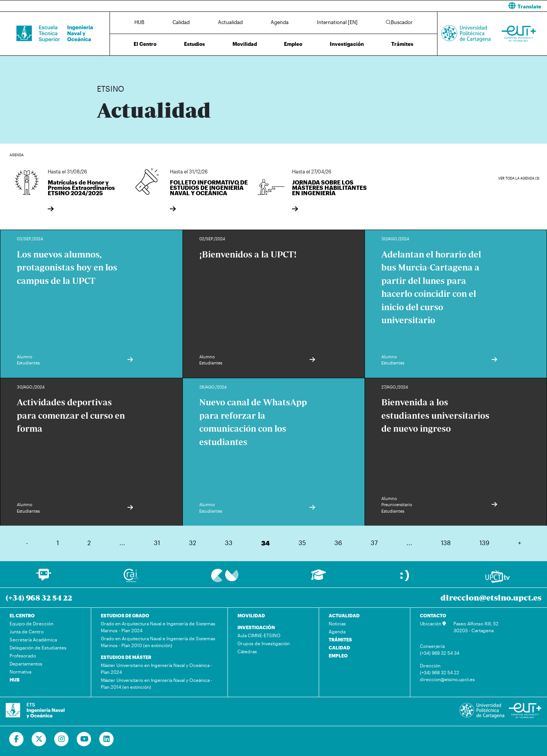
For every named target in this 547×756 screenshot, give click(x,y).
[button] (413, 6)
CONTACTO (433, 615)
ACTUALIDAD (344, 615)
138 (446, 543)
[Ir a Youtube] (84, 739)
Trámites (402, 44)
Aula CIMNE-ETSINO (259, 635)
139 (484, 543)
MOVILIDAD (251, 615)
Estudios (194, 44)
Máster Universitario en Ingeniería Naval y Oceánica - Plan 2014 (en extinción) (157, 683)
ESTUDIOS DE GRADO (125, 615)
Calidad (181, 22)
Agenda (280, 22)
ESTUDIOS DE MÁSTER (126, 657)
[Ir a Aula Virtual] (319, 578)
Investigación (347, 44)
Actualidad (230, 22)
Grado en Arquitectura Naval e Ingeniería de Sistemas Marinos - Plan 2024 (158, 627)
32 (193, 543)
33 (229, 543)
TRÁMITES (340, 639)
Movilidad (245, 44)
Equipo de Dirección (31, 623)
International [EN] (337, 22)
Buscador (399, 22)
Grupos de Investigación (264, 643)
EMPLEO (338, 656)
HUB (139, 22)
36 (338, 543)
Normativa (20, 672)
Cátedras (247, 651)
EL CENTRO (22, 615)
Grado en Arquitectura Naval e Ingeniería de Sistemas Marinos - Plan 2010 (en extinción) (158, 642)
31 (157, 543)
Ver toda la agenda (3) (519, 178)
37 (374, 543)
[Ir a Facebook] (17, 739)
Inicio (103, 64)
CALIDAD (339, 648)
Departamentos (26, 664)
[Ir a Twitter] (39, 739)
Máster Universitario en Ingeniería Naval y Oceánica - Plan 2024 (157, 669)
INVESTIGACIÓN (256, 627)
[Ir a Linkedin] (107, 739)
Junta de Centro (27, 631)
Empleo (293, 44)
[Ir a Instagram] (62, 739)
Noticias (337, 623)
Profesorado (23, 656)
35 (302, 543)
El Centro (145, 44)
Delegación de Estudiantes (38, 648)
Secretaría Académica (33, 639)
